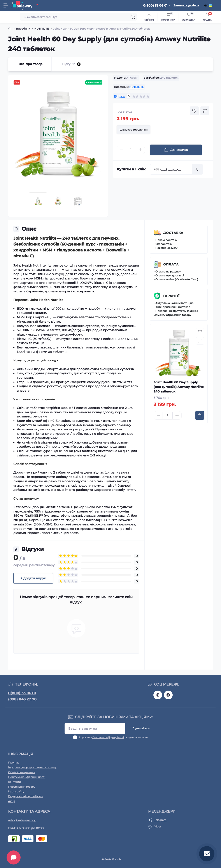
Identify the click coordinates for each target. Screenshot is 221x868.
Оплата (171, 264)
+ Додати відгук (33, 578)
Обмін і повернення (22, 772)
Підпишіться (141, 728)
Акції (11, 801)
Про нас (14, 763)
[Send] (197, 169)
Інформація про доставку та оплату (32, 767)
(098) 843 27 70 (22, 699)
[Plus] (140, 150)
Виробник (23, 29)
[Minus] (121, 150)
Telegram (160, 820)
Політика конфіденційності (108, 737)
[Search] (133, 17)
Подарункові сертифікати (26, 796)
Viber (158, 826)
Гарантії (171, 296)
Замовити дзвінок (186, 5)
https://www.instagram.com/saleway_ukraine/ (158, 695)
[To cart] (200, 415)
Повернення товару (22, 787)
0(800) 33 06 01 (22, 693)
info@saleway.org (22, 820)
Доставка (173, 233)
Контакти (14, 782)
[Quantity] (131, 150)
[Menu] (6, 5)
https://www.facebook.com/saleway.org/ (168, 695)
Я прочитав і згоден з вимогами (113, 737)
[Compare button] (205, 111)
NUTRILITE (42, 29)
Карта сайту (16, 791)
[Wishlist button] (194, 111)
